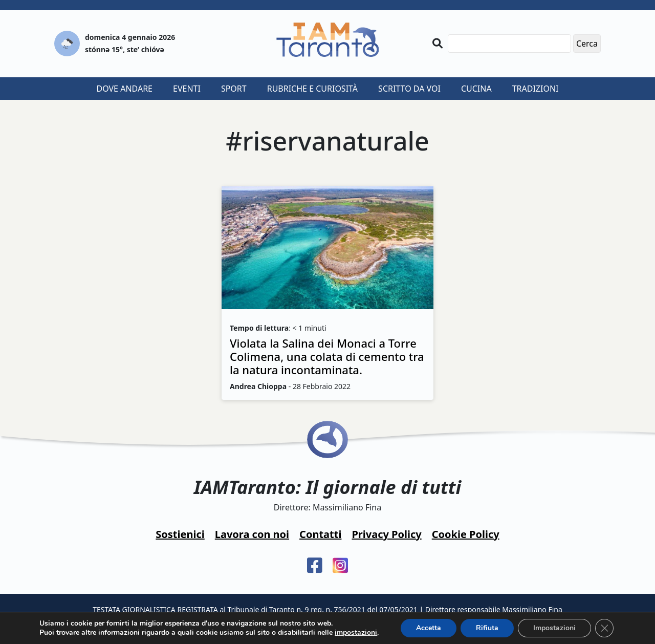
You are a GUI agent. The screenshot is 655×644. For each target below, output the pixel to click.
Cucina (476, 89)
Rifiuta (487, 628)
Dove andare (125, 89)
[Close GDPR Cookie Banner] (604, 628)
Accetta (429, 628)
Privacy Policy (386, 534)
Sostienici (180, 534)
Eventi (187, 89)
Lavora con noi (252, 534)
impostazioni (356, 633)
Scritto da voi (409, 89)
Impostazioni (554, 628)
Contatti (320, 534)
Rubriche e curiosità (312, 89)
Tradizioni (536, 89)
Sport (234, 89)
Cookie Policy (466, 534)
